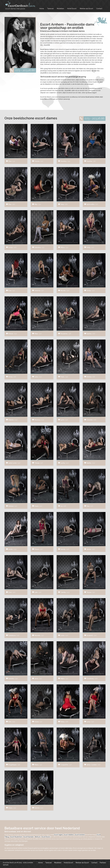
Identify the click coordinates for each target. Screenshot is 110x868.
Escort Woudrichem (16, 837)
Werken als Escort (86, 9)
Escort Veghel (58, 835)
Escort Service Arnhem (47, 49)
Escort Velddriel (69, 835)
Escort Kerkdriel (80, 835)
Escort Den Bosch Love (10, 863)
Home (42, 9)
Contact (99, 9)
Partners (103, 863)
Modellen (60, 9)
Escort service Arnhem (93, 97)
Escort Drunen (46, 837)
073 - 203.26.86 (22, 70)
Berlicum (38, 837)
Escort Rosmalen (29, 837)
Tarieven (50, 9)
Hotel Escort (72, 9)
